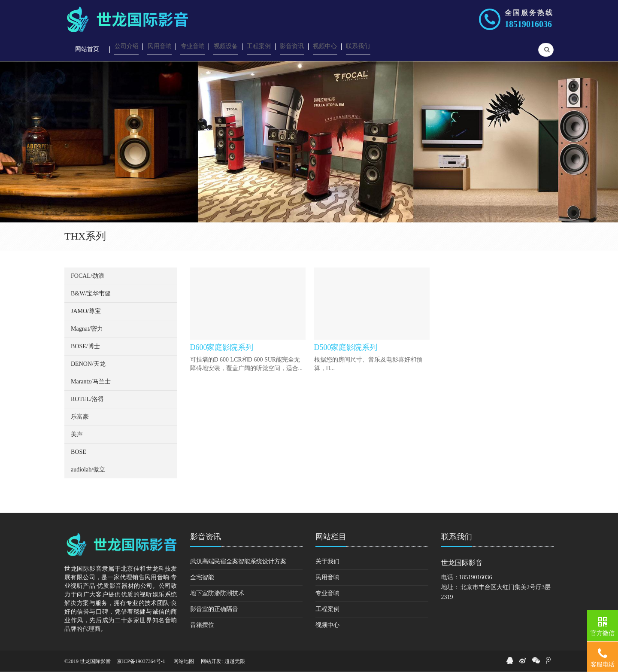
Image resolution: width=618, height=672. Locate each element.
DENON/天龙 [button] (88, 364)
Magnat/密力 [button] (87, 329)
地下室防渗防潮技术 (217, 593)
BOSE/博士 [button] (85, 346)
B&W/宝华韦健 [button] (91, 293)
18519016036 (528, 24)
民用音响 (327, 577)
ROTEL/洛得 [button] (87, 399)
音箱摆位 (202, 625)
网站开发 (211, 661)
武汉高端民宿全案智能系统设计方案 (238, 561)
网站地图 (184, 661)
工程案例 (327, 609)
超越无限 (235, 661)
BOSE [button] (79, 452)
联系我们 (457, 537)
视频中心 (327, 625)
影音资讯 (206, 537)
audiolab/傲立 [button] (88, 470)
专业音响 (327, 593)
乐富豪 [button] (80, 417)
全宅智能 (202, 577)
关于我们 (327, 561)
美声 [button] (77, 434)
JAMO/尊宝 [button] (86, 311)
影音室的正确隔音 (214, 609)
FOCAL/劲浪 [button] (88, 276)
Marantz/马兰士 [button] (91, 382)
